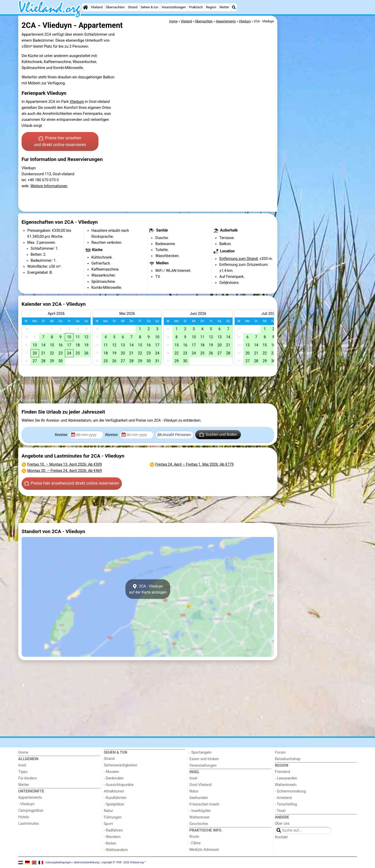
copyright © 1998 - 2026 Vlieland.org (123, 862)
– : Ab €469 (65, 471)
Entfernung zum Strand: (239, 259)
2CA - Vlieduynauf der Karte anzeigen (148, 589)
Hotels (24, 817)
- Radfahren (113, 830)
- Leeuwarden (286, 778)
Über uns (282, 824)
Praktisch (196, 7)
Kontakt (282, 837)
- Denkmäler (114, 778)
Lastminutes (29, 824)
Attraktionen (114, 791)
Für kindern (28, 778)
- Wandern (112, 837)
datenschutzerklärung (86, 862)
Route (194, 837)
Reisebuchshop (288, 759)
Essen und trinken (204, 759)
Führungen (113, 817)
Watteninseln (286, 785)
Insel (22, 765)
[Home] (85, 7)
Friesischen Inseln (204, 804)
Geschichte (199, 824)
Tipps (23, 772)
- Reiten (110, 843)
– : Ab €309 (65, 464)
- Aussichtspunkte (119, 785)
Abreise (112, 435)
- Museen (112, 772)
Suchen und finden (218, 435)
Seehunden (199, 798)
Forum (280, 753)
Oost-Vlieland (200, 785)
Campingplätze (31, 811)
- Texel (280, 811)
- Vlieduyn (26, 804)
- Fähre (195, 843)
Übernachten (115, 7)
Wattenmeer (199, 817)
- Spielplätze (114, 804)
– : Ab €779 (195, 464)
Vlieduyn (77, 102)
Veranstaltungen (174, 7)
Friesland (283, 772)
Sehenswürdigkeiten (121, 765)
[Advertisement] (318, 135)
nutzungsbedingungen (58, 862)
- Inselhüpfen (200, 811)
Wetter (224, 7)
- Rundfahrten (115, 798)
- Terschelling (286, 804)
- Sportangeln (200, 753)
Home (23, 753)
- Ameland (283, 798)
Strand (133, 7)
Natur (109, 811)
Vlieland (97, 7)
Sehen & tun (149, 7)
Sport (108, 824)
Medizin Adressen (204, 850)
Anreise (61, 435)
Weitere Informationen (49, 186)
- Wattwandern (116, 850)
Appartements (30, 798)
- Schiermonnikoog (291, 791)
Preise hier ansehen (60, 142)
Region (211, 7)
